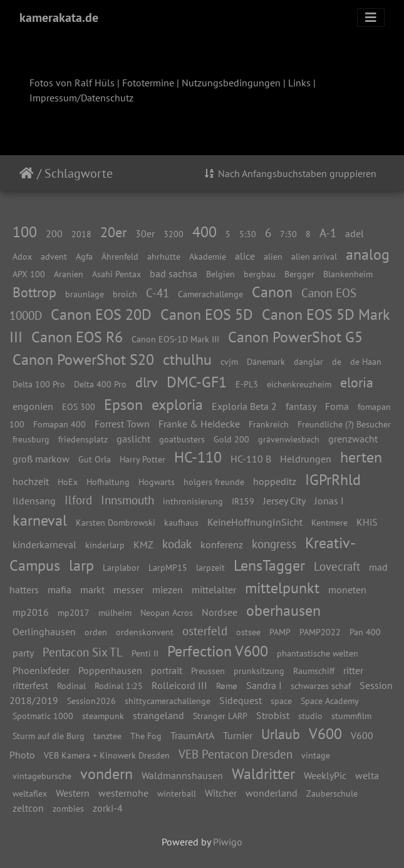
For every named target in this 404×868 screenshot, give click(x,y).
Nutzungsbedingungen (231, 83)
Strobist (273, 715)
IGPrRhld (333, 480)
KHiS (367, 522)
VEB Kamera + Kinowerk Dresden (107, 755)
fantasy (301, 406)
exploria (177, 405)
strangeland (158, 715)
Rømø (227, 686)
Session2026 (91, 701)
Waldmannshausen (182, 775)
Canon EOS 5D (207, 314)
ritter (353, 670)
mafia (60, 590)
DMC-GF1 (197, 382)
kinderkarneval (44, 544)
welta (367, 775)
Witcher (221, 793)
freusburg (31, 439)
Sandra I (264, 685)
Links (299, 83)
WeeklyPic (325, 775)
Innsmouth (127, 500)
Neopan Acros (167, 612)
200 (54, 233)
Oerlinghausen (44, 631)
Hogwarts (157, 482)
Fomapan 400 (60, 424)
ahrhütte (164, 256)
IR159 (243, 501)
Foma (337, 406)
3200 (174, 234)
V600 (325, 734)
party (23, 653)
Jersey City (284, 501)
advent (54, 256)
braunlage (85, 294)
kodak (177, 544)
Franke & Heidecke (199, 424)
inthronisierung (193, 501)
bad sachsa (174, 273)
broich (125, 294)
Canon (272, 292)
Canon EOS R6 (77, 337)
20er (113, 232)
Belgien (220, 274)
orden (96, 632)
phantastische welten (318, 653)
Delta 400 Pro (100, 384)
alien (273, 256)
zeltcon (28, 808)
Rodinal (71, 686)
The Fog (146, 736)
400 (205, 232)
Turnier (238, 735)
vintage (316, 755)
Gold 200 (231, 439)
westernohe (123, 793)
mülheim (115, 612)
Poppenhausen (110, 670)
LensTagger (269, 565)
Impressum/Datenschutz (81, 98)
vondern (106, 774)
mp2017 (74, 612)
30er (145, 233)
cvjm (229, 361)
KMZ (143, 544)
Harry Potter (142, 459)
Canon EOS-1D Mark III (175, 339)
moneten (347, 590)
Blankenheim (348, 274)
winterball (177, 793)
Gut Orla (95, 459)
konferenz (222, 544)
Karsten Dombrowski (116, 522)
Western (73, 793)
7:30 (288, 234)
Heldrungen (306, 459)
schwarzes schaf (321, 686)
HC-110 (198, 457)
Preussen (208, 671)
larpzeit (210, 567)
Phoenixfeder (41, 670)
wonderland (272, 793)
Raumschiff (314, 671)
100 (25, 232)
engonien (33, 406)
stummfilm (351, 716)
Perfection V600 (218, 651)
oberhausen (283, 610)
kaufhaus (181, 522)
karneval (40, 520)
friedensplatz (83, 439)
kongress (274, 544)
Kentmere (329, 522)
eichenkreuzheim (299, 384)
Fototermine (148, 83)
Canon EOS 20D (101, 314)
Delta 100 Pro (39, 384)
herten (361, 457)
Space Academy (330, 701)
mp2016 (31, 612)
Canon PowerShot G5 (295, 337)
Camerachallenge (210, 294)
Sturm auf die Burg (49, 736)
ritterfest (30, 685)
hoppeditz (275, 481)
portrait (167, 670)
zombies (68, 808)
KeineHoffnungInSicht (255, 522)
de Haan (366, 361)
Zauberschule (332, 793)
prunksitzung (259, 671)
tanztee (107, 736)
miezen (168, 590)
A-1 (328, 232)
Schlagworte (79, 173)
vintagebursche (42, 776)
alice (245, 256)
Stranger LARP (220, 716)
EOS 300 (79, 406)
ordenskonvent (145, 632)
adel (355, 233)
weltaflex (30, 793)
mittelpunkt (282, 588)
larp (81, 565)
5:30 (248, 234)
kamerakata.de (59, 18)
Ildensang (34, 501)
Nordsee (220, 612)
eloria (357, 382)
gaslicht (133, 439)
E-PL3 (247, 384)
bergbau (260, 274)
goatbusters (182, 439)
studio (310, 716)
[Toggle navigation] (371, 18)
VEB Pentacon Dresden (236, 754)
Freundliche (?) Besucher (344, 424)
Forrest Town (122, 424)
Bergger (299, 274)
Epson (123, 405)
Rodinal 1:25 (119, 686)
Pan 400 (365, 632)
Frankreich (269, 424)
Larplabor (121, 567)
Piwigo (228, 842)
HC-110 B (251, 459)
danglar (308, 361)
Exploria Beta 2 (244, 406)
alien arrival (314, 256)
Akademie (208, 256)
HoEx (68, 482)
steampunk (103, 716)
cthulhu (187, 360)
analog (368, 254)
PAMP (280, 632)
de (337, 361)
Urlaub (281, 734)
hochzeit (31, 481)
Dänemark (266, 361)
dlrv (147, 382)
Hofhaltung (108, 482)
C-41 (158, 293)
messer (128, 590)
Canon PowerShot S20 (83, 360)
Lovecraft (337, 566)
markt (92, 590)
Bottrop (34, 292)
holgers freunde (214, 482)
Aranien (69, 274)
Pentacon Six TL (83, 652)
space (281, 701)
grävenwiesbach (289, 439)
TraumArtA (192, 735)
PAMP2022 (320, 632)
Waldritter (263, 774)
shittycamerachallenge (168, 701)
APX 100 (29, 274)
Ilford (78, 500)
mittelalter (214, 590)
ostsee (248, 632)
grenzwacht (353, 439)
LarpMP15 (168, 567)
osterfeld (205, 631)
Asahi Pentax (117, 274)
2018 (81, 234)
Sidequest (241, 700)
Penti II (145, 653)
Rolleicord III (179, 685)
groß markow (41, 459)
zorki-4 (108, 808)
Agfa (84, 256)
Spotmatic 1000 (43, 716)
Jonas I (329, 501)
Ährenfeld (120, 256)
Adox (22, 256)
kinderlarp (105, 545)
